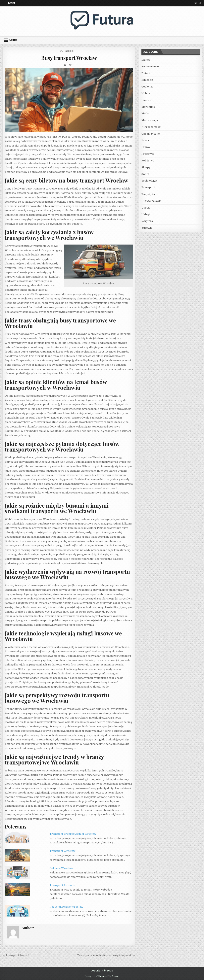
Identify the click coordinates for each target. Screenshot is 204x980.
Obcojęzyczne (151, 134)
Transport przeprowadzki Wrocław (73, 834)
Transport (70, 51)
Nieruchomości (151, 127)
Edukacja (147, 80)
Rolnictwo (148, 161)
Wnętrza (147, 221)
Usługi (146, 214)
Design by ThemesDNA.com (102, 976)
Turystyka (148, 194)
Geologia (147, 87)
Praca (145, 140)
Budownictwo (150, 67)
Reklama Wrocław (61, 868)
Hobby (146, 93)
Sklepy (146, 167)
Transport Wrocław (62, 851)
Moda (145, 113)
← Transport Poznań (16, 955)
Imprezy (147, 100)
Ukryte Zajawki (151, 201)
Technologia (149, 181)
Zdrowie (147, 228)
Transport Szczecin (62, 885)
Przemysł (148, 154)
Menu (12, 3)
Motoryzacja (150, 120)
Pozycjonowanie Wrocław (66, 907)
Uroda (146, 208)
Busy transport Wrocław (69, 58)
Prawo (146, 147)
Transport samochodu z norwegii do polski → (106, 955)
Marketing (148, 107)
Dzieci (146, 73)
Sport (145, 174)
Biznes (146, 60)
